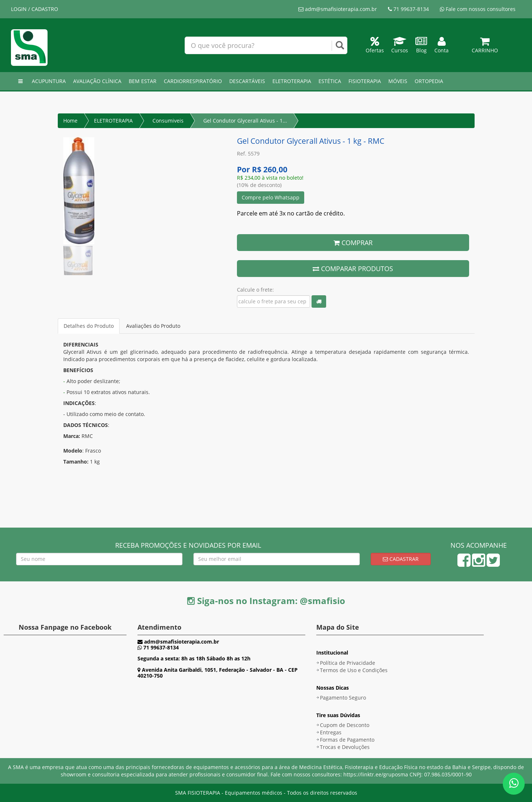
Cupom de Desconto (345, 725)
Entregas (331, 732)
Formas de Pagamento (347, 740)
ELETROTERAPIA (292, 81)
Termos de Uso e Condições (354, 670)
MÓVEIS (398, 81)
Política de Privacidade (348, 663)
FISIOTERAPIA (365, 81)
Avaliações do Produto (153, 326)
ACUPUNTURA (49, 81)
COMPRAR (353, 243)
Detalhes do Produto (89, 326)
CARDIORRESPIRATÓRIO (193, 81)
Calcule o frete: (255, 290)
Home (70, 121)
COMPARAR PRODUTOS (353, 269)
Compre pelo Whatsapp (271, 197)
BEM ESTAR (143, 81)
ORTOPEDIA (429, 81)
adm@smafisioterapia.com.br (338, 9)
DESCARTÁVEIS (247, 81)
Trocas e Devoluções (345, 747)
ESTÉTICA (330, 81)
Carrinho (485, 47)
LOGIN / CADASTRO (35, 9)
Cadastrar (401, 559)
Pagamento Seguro (343, 698)
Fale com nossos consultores (478, 9)
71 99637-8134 (408, 9)
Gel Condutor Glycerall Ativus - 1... (245, 121)
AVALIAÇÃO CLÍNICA (97, 81)
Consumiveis (168, 121)
